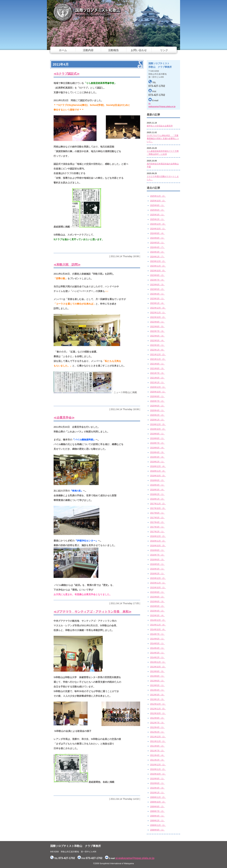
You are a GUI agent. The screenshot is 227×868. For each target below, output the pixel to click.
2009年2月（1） (157, 821)
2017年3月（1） (157, 527)
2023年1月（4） (157, 303)
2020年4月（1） (157, 410)
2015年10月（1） (158, 588)
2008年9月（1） (157, 830)
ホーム (63, 50)
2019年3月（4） (157, 457)
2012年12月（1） (158, 704)
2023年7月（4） (157, 280)
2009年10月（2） (158, 802)
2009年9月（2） (157, 807)
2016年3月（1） (157, 569)
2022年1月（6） (157, 350)
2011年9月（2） (157, 746)
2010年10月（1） (158, 774)
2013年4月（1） (157, 690)
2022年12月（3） (158, 308)
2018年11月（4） (158, 471)
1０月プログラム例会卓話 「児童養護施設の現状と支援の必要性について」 (163, 138)
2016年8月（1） (157, 550)
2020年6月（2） (157, 406)
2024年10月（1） (158, 229)
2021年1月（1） (157, 382)
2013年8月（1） (157, 676)
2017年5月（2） (157, 518)
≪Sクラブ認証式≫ (67, 74)
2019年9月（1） (157, 434)
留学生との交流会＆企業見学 (160, 126)
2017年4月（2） (157, 522)
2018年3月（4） (157, 490)
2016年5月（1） (157, 564)
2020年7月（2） (157, 401)
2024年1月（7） (157, 257)
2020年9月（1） (157, 396)
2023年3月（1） (157, 299)
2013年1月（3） (157, 699)
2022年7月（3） (157, 331)
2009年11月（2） (158, 797)
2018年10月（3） (158, 476)
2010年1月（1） (157, 793)
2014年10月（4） (158, 629)
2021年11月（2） (158, 359)
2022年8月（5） (157, 327)
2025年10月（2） (158, 201)
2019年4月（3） (157, 452)
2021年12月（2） (158, 355)
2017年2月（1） (157, 532)
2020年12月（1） (158, 387)
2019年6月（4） (157, 448)
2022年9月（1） (157, 322)
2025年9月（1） (157, 205)
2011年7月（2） (157, 751)
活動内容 (88, 50)
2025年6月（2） (157, 210)
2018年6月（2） (157, 480)
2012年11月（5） (158, 709)
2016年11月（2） (158, 541)
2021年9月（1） (157, 364)
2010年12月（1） (158, 765)
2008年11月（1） (158, 825)
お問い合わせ (139, 50)
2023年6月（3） (157, 285)
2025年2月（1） (157, 219)
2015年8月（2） (157, 597)
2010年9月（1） (157, 779)
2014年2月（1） (157, 657)
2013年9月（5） (157, 671)
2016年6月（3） (157, 560)
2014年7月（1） (157, 634)
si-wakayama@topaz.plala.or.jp (135, 858)
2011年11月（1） (158, 741)
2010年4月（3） (157, 788)
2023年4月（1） (157, 294)
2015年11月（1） (158, 583)
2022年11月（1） (158, 313)
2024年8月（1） (157, 238)
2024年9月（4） (157, 233)
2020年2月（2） (157, 415)
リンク (164, 50)
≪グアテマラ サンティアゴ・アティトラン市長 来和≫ (93, 612)
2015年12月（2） (158, 578)
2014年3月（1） (157, 653)
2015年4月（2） (157, 611)
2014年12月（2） (158, 620)
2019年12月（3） (158, 424)
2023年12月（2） (158, 261)
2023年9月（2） (157, 275)
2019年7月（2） (157, 443)
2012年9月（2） (157, 718)
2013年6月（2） (157, 681)
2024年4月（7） (157, 247)
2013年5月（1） (157, 685)
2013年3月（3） (157, 695)
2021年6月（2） (157, 378)
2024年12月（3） (158, 224)
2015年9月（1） (157, 592)
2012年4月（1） (157, 727)
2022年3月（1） (157, 345)
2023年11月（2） (158, 266)
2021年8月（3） (157, 369)
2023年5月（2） (157, 289)
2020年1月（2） (157, 420)
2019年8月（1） (157, 438)
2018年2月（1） (157, 494)
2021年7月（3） (157, 373)
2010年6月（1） (157, 783)
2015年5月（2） (157, 606)
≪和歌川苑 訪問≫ (67, 265)
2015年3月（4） (157, 616)
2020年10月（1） (158, 392)
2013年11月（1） (158, 662)
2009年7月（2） (157, 811)
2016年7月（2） (157, 555)
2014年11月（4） (158, 625)
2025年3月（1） (157, 215)
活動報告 (113, 50)
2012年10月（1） (158, 713)
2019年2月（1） (157, 462)
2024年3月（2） (157, 252)
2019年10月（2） (158, 429)
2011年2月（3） (157, 760)
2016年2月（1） (157, 574)
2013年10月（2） (158, 667)
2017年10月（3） (158, 508)
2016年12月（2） (158, 536)
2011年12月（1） (158, 737)
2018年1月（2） (157, 499)
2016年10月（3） (158, 546)
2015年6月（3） (157, 602)
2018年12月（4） (158, 466)
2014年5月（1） (157, 643)
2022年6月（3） (157, 336)
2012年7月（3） (157, 723)
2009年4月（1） (157, 816)
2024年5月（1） (157, 243)
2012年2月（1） (157, 732)
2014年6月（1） (157, 639)
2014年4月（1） (157, 648)
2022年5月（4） (157, 341)
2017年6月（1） (157, 513)
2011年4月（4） (157, 755)
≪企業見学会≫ (64, 418)
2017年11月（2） (158, 504)
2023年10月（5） (158, 271)
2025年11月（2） (158, 196)
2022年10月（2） (158, 317)
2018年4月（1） (157, 485)
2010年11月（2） (158, 769)
